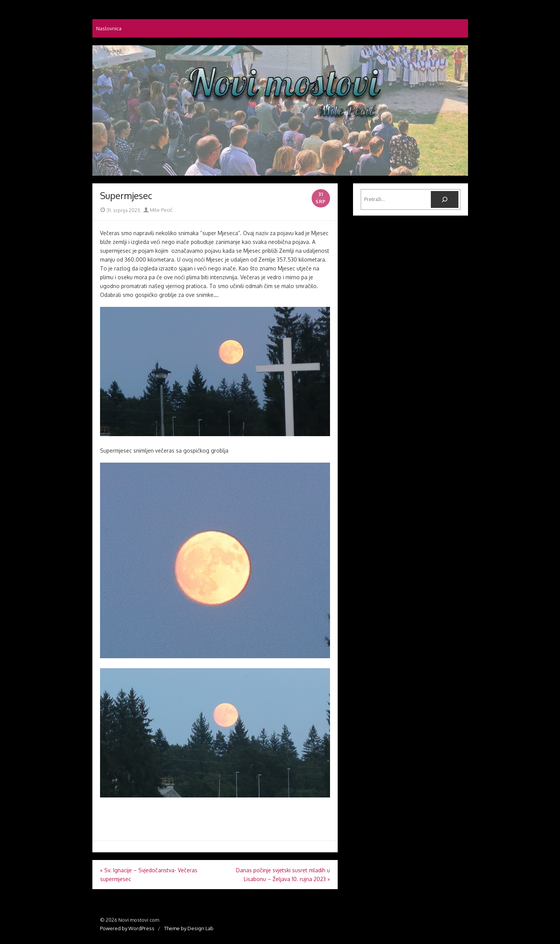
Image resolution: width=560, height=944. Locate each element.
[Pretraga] (445, 199)
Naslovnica (109, 28)
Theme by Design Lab (189, 928)
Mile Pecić (158, 210)
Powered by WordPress (127, 928)
